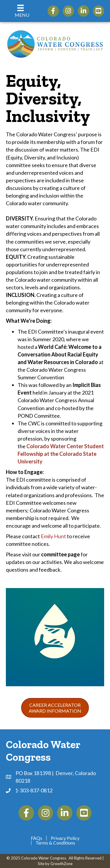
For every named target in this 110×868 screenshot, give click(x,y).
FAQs (37, 838)
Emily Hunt (53, 536)
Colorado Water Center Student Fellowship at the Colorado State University (61, 454)
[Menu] (21, 11)
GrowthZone (61, 864)
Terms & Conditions (55, 843)
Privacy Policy (65, 838)
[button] (55, 708)
